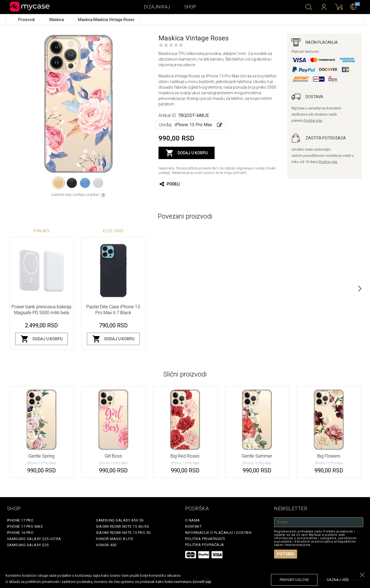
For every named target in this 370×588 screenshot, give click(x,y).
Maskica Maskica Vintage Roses (106, 20)
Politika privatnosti (205, 539)
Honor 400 (106, 545)
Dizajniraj (157, 7)
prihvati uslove (294, 580)
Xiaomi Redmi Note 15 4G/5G (122, 526)
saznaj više (338, 580)
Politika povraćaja (205, 545)
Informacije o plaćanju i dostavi (218, 533)
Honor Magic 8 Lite (115, 539)
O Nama (193, 520)
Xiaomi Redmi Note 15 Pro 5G (123, 533)
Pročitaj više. (313, 121)
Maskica (57, 20)
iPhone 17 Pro (20, 520)
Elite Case (113, 231)
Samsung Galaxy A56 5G (120, 520)
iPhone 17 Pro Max (25, 526)
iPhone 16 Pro (20, 533)
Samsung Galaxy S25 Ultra (34, 539)
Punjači (41, 231)
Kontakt (194, 526)
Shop (190, 7)
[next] (360, 289)
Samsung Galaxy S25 (28, 545)
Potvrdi (286, 554)
